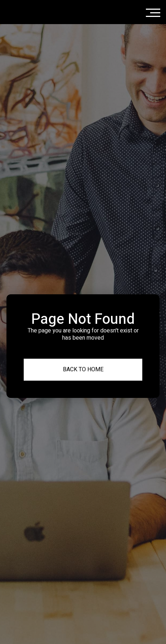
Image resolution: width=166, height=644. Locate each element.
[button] (153, 11)
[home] (34, 12)
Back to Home (83, 369)
